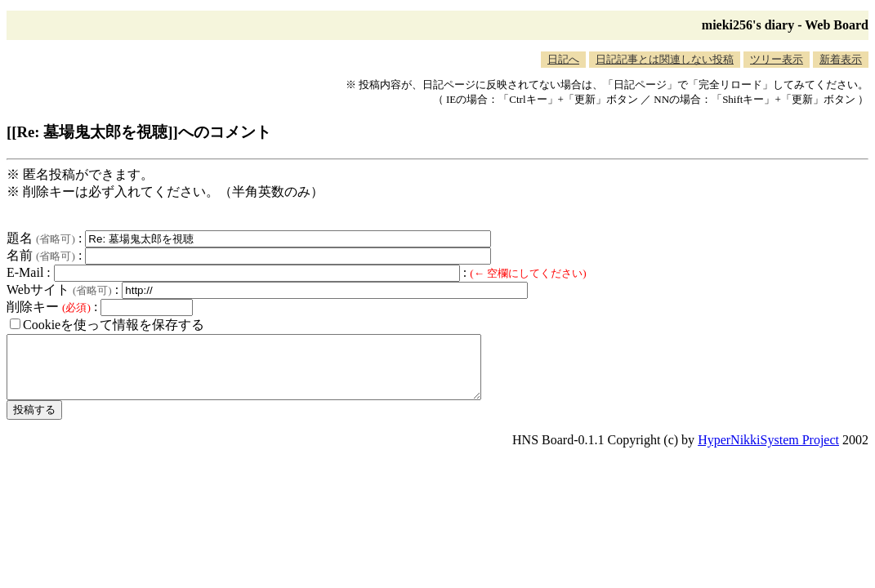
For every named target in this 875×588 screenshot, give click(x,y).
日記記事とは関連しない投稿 (665, 59)
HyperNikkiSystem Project (768, 452)
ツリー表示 (777, 59)
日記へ (563, 59)
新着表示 (841, 59)
